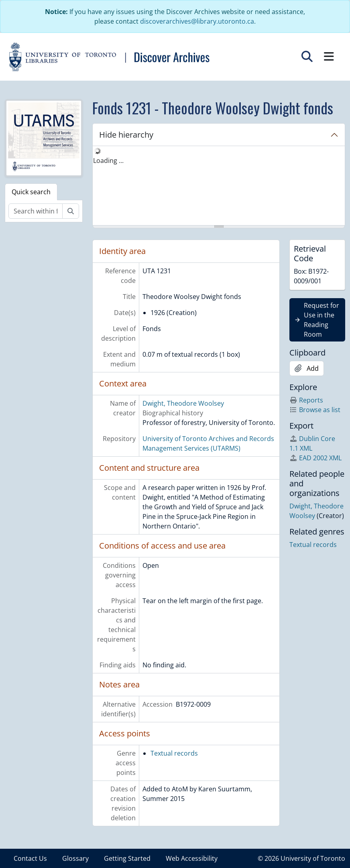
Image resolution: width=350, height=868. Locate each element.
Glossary (75, 858)
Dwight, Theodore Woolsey (183, 403)
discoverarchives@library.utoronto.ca (197, 21)
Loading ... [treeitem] (108, 161)
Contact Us (30, 858)
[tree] (219, 186)
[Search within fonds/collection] (36, 211)
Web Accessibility (192, 858)
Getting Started (127, 858)
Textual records (174, 753)
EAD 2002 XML (315, 458)
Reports (306, 400)
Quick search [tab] (31, 192)
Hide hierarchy (126, 135)
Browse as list (315, 410)
